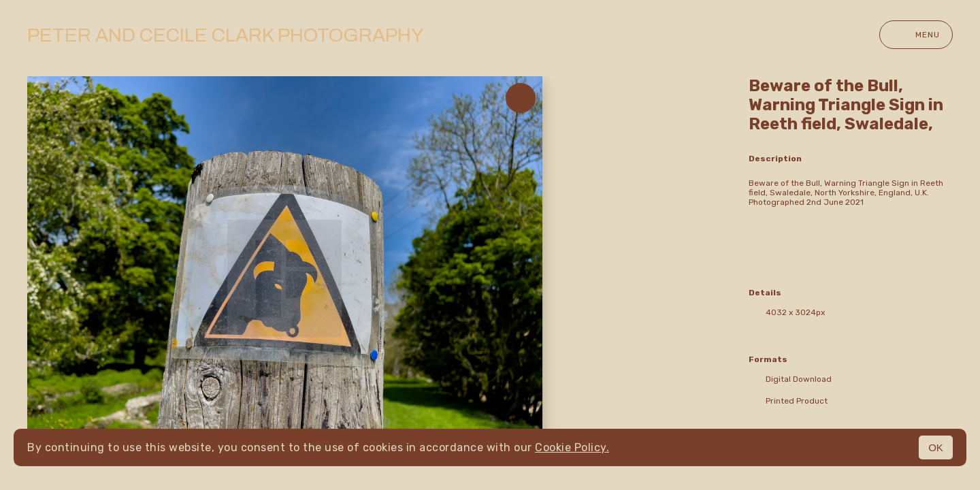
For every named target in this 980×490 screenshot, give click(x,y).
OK (936, 447)
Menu (916, 35)
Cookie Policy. (572, 447)
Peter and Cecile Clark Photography (225, 35)
